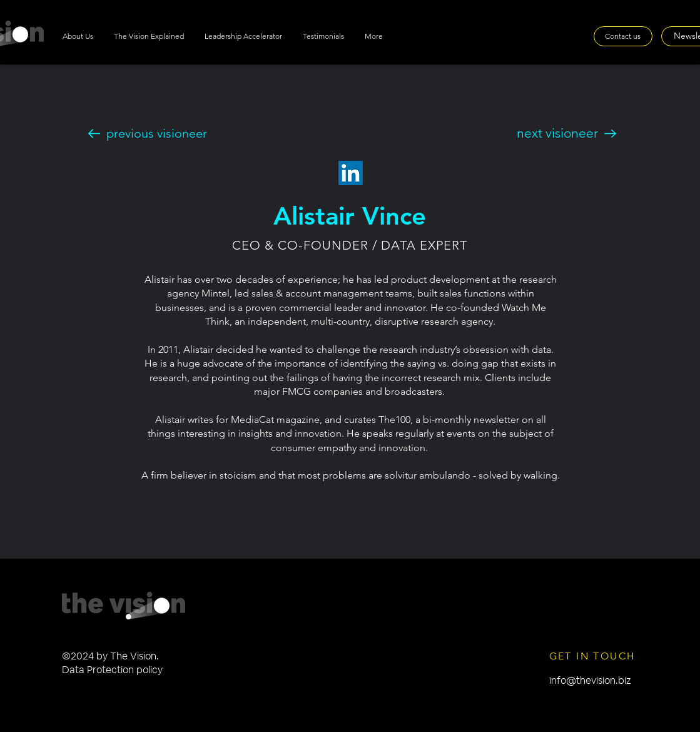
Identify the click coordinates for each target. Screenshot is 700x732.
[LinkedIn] (351, 173)
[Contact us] (623, 36)
